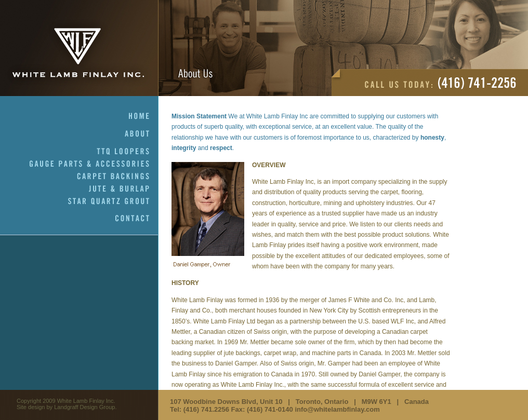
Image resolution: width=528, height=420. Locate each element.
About (142, 134)
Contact (137, 219)
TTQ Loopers (128, 152)
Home (144, 116)
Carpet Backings (118, 177)
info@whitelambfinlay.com (337, 409)
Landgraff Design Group (84, 407)
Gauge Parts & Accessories (94, 164)
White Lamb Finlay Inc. (79, 48)
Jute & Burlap (124, 189)
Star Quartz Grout (113, 201)
